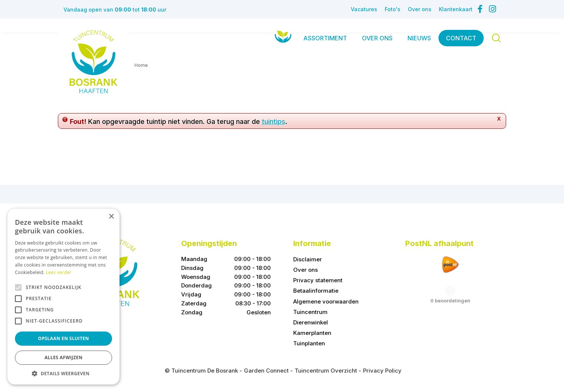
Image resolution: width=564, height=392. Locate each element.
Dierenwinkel (311, 322)
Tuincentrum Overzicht (326, 371)
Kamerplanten (312, 333)
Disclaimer (308, 259)
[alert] (63, 297)
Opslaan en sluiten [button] (64, 338)
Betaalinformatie (316, 291)
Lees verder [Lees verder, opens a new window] (59, 272)
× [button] (111, 217)
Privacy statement (318, 280)
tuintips (274, 122)
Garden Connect (266, 371)
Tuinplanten (309, 343)
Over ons (306, 270)
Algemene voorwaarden (326, 301)
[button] (63, 373)
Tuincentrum (310, 312)
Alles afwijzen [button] (63, 357)
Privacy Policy (382, 371)
